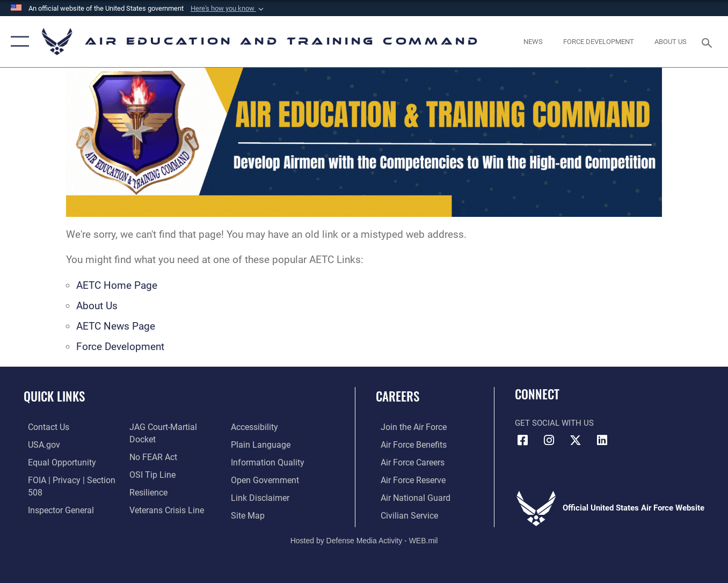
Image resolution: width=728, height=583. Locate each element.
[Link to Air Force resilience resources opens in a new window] (146, 479)
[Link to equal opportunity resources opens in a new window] (56, 462)
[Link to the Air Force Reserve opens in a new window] (407, 479)
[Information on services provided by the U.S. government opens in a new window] (39, 444)
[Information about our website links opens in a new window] (260, 479)
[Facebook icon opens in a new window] (523, 440)
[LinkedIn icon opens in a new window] (602, 440)
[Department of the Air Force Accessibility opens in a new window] (151, 514)
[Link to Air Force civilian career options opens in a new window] (403, 514)
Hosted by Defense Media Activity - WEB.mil (364, 538)
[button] (228, 9)
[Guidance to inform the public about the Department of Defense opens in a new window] (267, 444)
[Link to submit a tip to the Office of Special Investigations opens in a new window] (149, 462)
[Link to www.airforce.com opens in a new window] (408, 427)
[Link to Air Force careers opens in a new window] (407, 462)
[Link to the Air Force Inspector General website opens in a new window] (55, 508)
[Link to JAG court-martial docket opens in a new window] (174, 427)
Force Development (120, 347)
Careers (398, 396)
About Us (97, 306)
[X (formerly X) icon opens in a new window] (576, 440)
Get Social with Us (554, 423)
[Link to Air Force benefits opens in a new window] (408, 444)
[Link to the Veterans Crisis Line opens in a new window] (164, 496)
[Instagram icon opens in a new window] (549, 440)
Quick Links (54, 396)
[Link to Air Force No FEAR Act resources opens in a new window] (151, 444)
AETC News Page (116, 326)
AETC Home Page (117, 285)
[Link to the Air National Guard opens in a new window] (409, 496)
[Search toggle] (709, 42)
